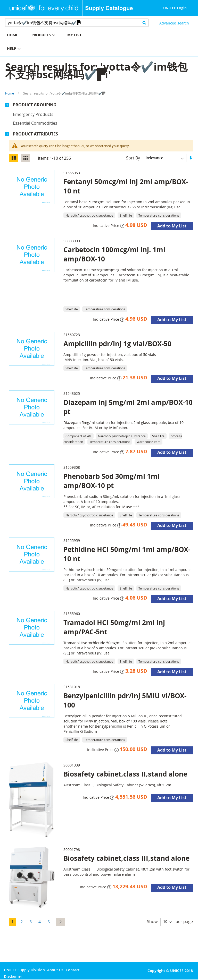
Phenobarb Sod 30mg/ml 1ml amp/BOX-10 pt (112, 481)
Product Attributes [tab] (35, 134)
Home (10, 93)
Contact (73, 970)
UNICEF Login (175, 8)
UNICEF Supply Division (24, 970)
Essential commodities (35, 123)
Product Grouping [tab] (35, 105)
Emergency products (33, 114)
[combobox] (77, 23)
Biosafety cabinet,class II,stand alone (125, 774)
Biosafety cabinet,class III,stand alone (126, 858)
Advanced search (174, 23)
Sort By (133, 158)
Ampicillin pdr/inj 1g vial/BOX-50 (117, 344)
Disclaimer (13, 976)
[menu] (49, 42)
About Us (55, 970)
